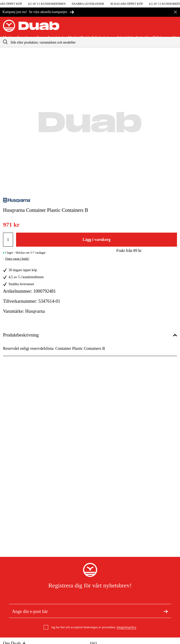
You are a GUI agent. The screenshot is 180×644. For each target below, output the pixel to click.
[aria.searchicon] (5, 42)
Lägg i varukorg (97, 239)
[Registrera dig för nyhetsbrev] (166, 611)
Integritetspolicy (127, 627)
